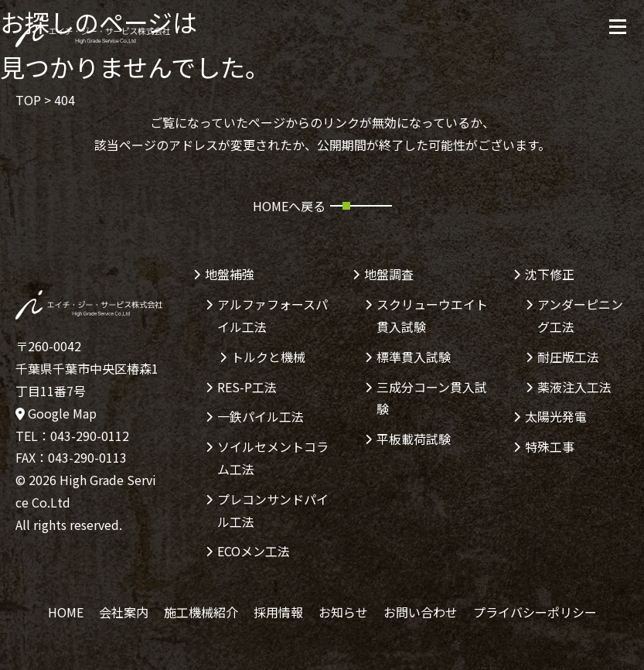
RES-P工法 (247, 387)
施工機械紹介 (201, 612)
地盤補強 (230, 274)
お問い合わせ (421, 612)
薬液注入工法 (574, 387)
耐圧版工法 (568, 357)
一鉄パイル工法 (261, 416)
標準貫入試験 (414, 357)
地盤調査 (389, 274)
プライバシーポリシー (535, 612)
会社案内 (124, 612)
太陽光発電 (556, 416)
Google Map (56, 413)
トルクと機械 (268, 357)
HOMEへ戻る (289, 206)
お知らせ (343, 612)
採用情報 (278, 612)
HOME (66, 612)
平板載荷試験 (414, 439)
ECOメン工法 (254, 551)
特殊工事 (550, 446)
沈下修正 (550, 274)
